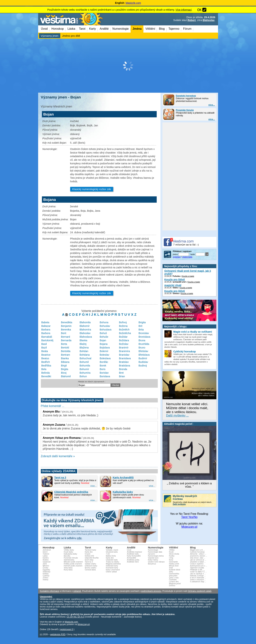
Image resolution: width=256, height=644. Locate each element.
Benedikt (46, 376)
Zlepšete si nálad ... (198, 562)
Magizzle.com (133, 3)
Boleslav (104, 355)
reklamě (77, 591)
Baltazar (46, 326)
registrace (177, 257)
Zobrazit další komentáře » (58, 456)
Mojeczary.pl (189, 527)
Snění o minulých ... (198, 580)
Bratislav (124, 362)
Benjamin (66, 326)
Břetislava (144, 355)
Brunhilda (144, 344)
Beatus (45, 358)
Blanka (83, 340)
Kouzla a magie (188, 276)
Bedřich (46, 362)
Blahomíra (85, 330)
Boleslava (105, 358)
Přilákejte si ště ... (197, 570)
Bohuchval (85, 358)
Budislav (143, 362)
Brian (122, 376)
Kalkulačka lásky (123, 492)
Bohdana (85, 355)
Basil (44, 344)
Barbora (46, 333)
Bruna (142, 340)
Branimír (124, 348)
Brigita (142, 322)
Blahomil (66, 376)
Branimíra (124, 351)
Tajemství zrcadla (197, 568)
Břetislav (143, 351)
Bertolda (66, 351)
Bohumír (84, 369)
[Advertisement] (128, 66)
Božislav (124, 344)
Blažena (84, 348)
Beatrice (46, 355)
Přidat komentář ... (53, 406)
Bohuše (104, 337)
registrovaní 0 (67, 629)
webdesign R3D (58, 634)
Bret (121, 373)
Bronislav (144, 333)
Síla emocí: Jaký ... (198, 558)
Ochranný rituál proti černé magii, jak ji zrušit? (188, 272)
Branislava (125, 358)
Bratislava (124, 366)
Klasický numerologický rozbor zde (92, 189)
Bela (44, 369)
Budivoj (143, 366)
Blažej (83, 344)
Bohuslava (106, 330)
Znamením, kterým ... (199, 556)
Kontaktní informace (50, 591)
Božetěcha (125, 333)
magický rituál (173, 285)
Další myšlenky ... (177, 416)
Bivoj (64, 373)
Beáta (45, 351)
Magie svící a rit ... (197, 550)
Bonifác (104, 362)
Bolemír (104, 351)
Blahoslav (209, 20)
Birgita (65, 369)
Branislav (124, 355)
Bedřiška (46, 366)
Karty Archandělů (123, 478)
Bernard (65, 337)
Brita (141, 330)
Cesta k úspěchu (197, 564)
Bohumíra (85, 373)
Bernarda (66, 340)
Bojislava (105, 348)
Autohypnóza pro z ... (199, 566)
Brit (140, 326)
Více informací (184, 10)
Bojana (104, 344)
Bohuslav (105, 326)
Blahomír (85, 326)
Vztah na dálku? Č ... (199, 572)
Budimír (143, 358)
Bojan (103, 340)
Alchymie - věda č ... (198, 554)
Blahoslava (86, 337)
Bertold (65, 348)
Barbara (46, 330)
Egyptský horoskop (186, 96)
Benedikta (67, 322)
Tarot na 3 (60, 478)
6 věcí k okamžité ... (198, 578)
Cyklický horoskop (197, 552)
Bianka (65, 358)
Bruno (142, 348)
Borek (103, 366)
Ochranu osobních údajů (200, 591)
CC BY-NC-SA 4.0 (75, 617)
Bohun (83, 376)
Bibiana (65, 362)
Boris (103, 369)
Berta (64, 344)
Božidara (124, 340)
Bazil (44, 348)
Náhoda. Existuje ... (198, 576)
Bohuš (103, 333)
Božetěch (124, 330)
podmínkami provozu (151, 591)
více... (212, 105)
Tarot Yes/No (189, 517)
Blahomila (85, 322)
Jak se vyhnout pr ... (198, 560)
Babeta (45, 322)
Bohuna (104, 322)
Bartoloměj (47, 340)
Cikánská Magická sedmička (71, 492)
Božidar (123, 337)
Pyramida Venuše (185, 110)
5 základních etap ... (198, 582)
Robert (192, 20)
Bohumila (85, 366)
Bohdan (84, 351)
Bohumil (84, 362)
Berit (64, 333)
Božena (123, 326)
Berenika (66, 330)
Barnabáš (47, 337)
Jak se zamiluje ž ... (198, 574)
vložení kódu (187, 257)
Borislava (105, 376)
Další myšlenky (179, 504)
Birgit (64, 366)
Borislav (104, 373)
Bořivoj (123, 322)
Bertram (65, 355)
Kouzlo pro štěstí (175, 280)
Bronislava (144, 337)
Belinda (46, 373)
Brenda (123, 369)
